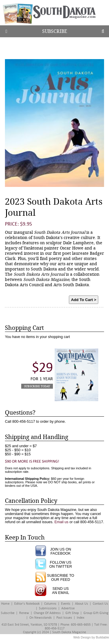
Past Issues (64, 618)
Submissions (48, 608)
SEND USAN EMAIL (61, 591)
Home (5, 604)
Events (66, 604)
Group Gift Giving (96, 613)
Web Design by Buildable (91, 637)
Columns (50, 604)
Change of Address (47, 613)
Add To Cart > (84, 300)
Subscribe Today (37, 386)
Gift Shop (72, 613)
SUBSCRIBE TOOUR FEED (61, 578)
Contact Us (100, 604)
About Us (82, 604)
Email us (61, 522)
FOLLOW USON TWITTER (60, 565)
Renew (24, 613)
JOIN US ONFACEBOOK (60, 551)
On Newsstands (41, 618)
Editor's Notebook (27, 604)
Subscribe (55, 31)
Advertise (68, 608)
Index (81, 618)
